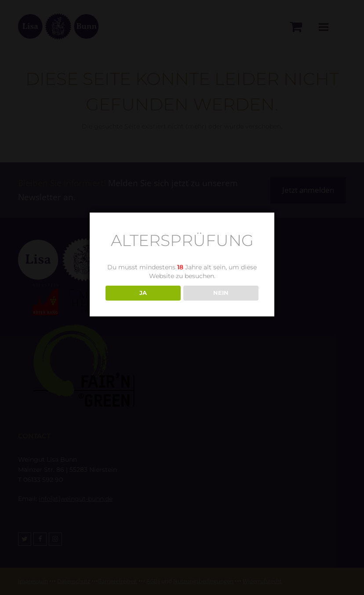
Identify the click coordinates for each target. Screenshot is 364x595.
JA (143, 293)
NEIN (221, 293)
